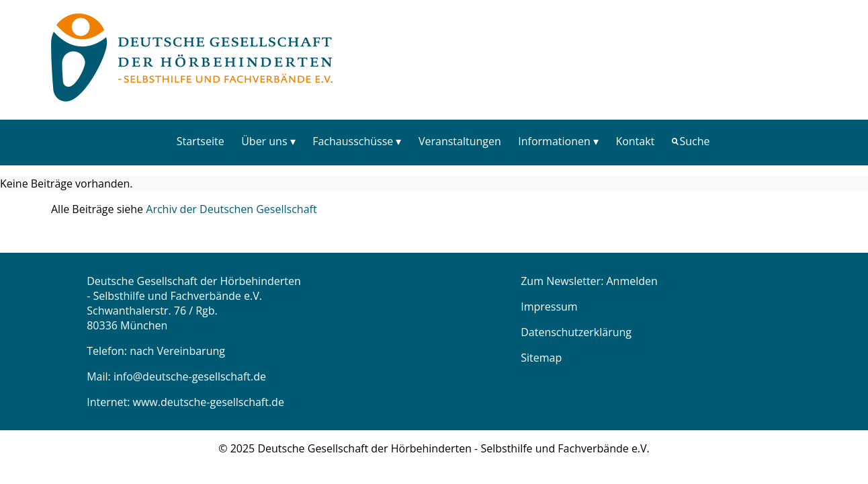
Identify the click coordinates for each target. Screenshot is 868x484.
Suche (695, 141)
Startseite (201, 141)
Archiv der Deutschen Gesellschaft (231, 209)
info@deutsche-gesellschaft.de (190, 376)
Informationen (554, 141)
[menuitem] (200, 141)
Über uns (264, 141)
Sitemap (541, 358)
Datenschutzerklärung (576, 332)
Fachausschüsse (353, 141)
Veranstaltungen (460, 141)
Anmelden (632, 281)
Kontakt (635, 141)
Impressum (549, 307)
